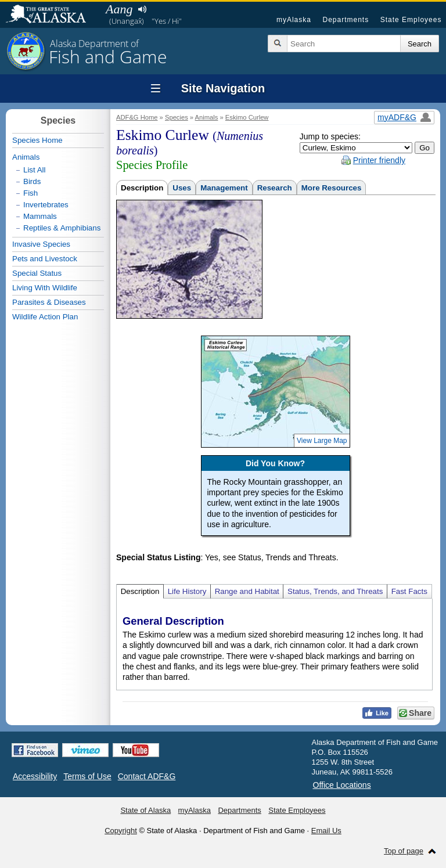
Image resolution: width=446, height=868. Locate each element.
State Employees (411, 20)
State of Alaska (52, 15)
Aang (119, 9)
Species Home (37, 140)
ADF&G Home (137, 117)
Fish (30, 193)
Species (177, 117)
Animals (207, 117)
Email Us (326, 831)
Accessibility (35, 776)
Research (275, 188)
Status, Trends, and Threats (335, 591)
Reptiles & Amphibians (62, 228)
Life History (187, 591)
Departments (346, 20)
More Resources (332, 188)
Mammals (40, 216)
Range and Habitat (247, 591)
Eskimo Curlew (247, 117)
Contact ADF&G (147, 776)
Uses (182, 188)
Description (142, 188)
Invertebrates (46, 205)
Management (224, 188)
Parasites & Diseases (49, 302)
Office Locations (342, 785)
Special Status (37, 273)
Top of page (404, 851)
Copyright (121, 831)
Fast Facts (409, 591)
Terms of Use (87, 776)
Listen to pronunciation (142, 9)
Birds (32, 181)
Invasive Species (41, 244)
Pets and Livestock (45, 259)
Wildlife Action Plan (45, 317)
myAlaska (294, 20)
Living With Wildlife (45, 288)
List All (35, 170)
